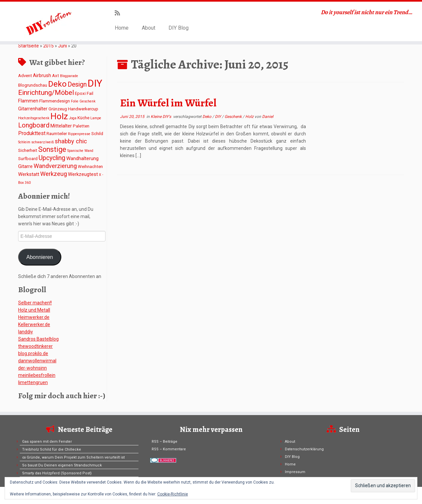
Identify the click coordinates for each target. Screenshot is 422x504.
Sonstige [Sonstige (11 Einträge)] (52, 149)
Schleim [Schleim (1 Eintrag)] (24, 142)
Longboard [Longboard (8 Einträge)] (34, 125)
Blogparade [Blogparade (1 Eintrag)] (69, 76)
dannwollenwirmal (37, 361)
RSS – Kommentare (169, 449)
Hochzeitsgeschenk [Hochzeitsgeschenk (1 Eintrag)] (34, 118)
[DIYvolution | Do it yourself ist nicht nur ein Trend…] (49, 21)
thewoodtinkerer (35, 346)
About (149, 28)
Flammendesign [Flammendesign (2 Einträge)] (55, 101)
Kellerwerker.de (34, 324)
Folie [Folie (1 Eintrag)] (75, 101)
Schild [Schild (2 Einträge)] (97, 134)
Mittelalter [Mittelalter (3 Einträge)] (61, 126)
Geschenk (234, 117)
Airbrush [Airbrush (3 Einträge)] (42, 75)
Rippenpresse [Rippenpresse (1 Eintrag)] (79, 134)
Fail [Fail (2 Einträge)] (90, 93)
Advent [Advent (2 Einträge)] (25, 76)
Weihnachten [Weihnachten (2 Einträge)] (90, 167)
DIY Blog (179, 28)
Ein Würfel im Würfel (168, 103)
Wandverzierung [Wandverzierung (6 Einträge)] (55, 166)
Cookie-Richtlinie (173, 494)
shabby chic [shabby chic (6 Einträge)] (71, 141)
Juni (62, 46)
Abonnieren (40, 257)
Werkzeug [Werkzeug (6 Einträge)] (54, 174)
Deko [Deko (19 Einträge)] (57, 84)
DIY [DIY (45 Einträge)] (95, 83)
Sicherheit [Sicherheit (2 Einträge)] (28, 150)
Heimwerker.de (34, 317)
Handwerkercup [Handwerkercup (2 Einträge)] (83, 109)
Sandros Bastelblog (38, 339)
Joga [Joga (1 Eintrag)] (73, 118)
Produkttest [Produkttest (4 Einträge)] (32, 133)
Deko (207, 117)
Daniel (268, 117)
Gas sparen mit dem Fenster (47, 442)
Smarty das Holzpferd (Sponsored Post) (57, 473)
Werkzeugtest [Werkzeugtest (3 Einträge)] (83, 174)
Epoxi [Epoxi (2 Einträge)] (80, 93)
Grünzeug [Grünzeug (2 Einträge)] (58, 109)
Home (122, 28)
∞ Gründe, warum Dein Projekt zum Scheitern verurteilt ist (73, 457)
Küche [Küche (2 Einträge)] (83, 118)
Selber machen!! (35, 303)
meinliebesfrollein (37, 375)
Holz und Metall (34, 310)
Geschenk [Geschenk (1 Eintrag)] (88, 101)
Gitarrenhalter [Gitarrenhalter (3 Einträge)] (33, 109)
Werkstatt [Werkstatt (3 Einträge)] (29, 174)
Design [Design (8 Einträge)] (77, 84)
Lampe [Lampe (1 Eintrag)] (96, 118)
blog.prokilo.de (33, 353)
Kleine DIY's (161, 117)
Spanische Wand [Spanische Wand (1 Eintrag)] (80, 151)
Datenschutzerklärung (304, 449)
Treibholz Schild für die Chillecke (52, 449)
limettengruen (33, 382)
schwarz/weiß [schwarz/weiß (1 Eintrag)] (43, 142)
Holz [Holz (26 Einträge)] (59, 116)
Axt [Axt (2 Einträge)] (56, 76)
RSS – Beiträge (165, 442)
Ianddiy (26, 332)
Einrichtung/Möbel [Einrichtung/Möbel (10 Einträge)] (46, 93)
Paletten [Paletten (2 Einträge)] (81, 126)
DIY (218, 117)
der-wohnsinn (32, 368)
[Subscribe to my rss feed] (120, 13)
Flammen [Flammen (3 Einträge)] (28, 101)
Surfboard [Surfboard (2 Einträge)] (28, 159)
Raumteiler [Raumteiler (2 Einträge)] (57, 134)
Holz (250, 117)
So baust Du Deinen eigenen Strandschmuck (62, 465)
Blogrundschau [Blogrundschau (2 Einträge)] (33, 85)
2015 (48, 46)
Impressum (295, 472)
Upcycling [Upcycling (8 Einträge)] (52, 158)
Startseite (29, 46)
